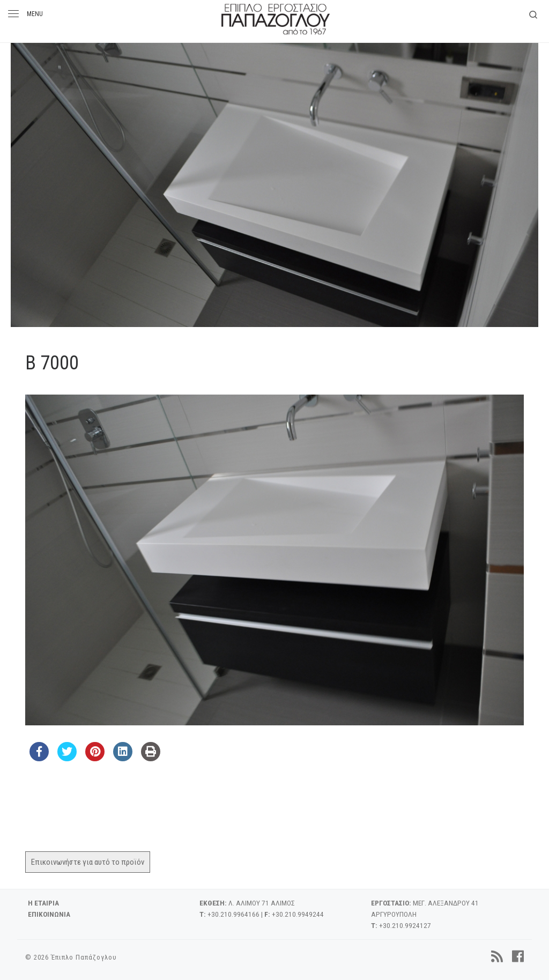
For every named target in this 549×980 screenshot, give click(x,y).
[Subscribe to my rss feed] (497, 956)
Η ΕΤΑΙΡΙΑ (43, 903)
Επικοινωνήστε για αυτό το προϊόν (88, 862)
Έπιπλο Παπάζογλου (84, 957)
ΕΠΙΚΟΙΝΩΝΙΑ (49, 914)
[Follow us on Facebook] (518, 956)
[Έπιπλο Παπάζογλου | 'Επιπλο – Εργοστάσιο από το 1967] (276, 17)
